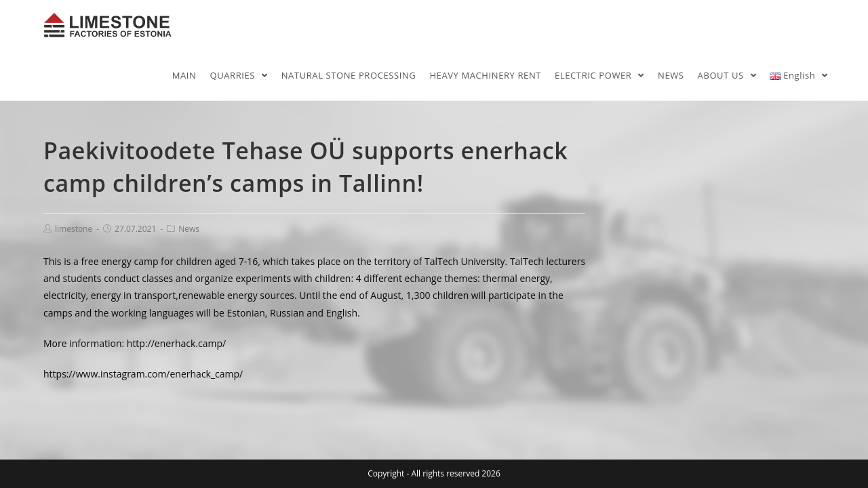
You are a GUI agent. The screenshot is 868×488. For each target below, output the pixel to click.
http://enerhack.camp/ (176, 343)
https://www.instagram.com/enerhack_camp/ (143, 374)
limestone (74, 229)
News (189, 229)
